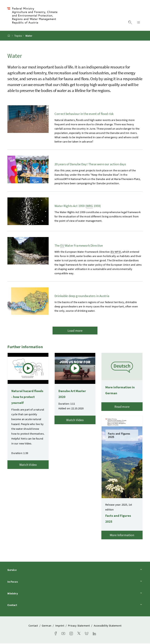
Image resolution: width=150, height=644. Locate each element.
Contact (75, 605)
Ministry (75, 594)
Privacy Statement (79, 626)
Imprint (60, 626)
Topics (18, 36)
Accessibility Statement (108, 626)
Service (75, 570)
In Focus (75, 582)
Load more (75, 331)
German (47, 626)
